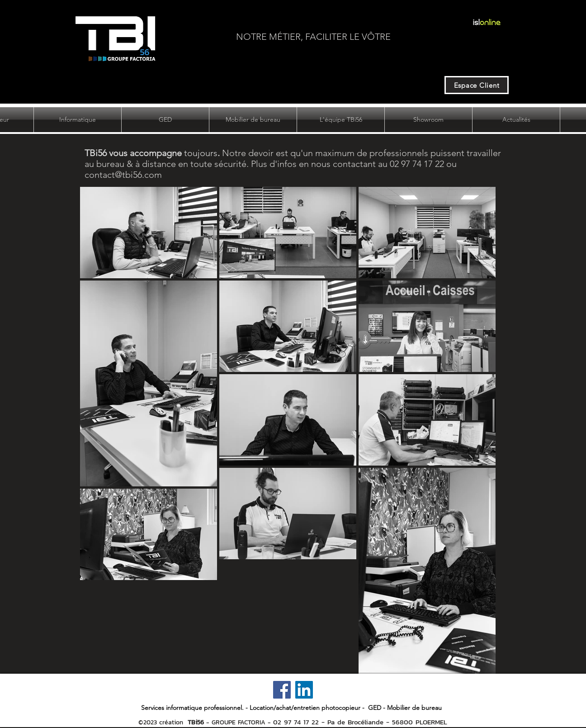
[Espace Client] (477, 85)
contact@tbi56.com (123, 175)
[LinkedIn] (304, 690)
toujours (151, 153)
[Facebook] (282, 690)
